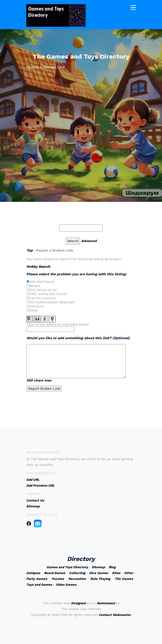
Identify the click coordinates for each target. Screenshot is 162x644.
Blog (112, 567)
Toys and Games (39, 585)
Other (129, 573)
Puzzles (58, 579)
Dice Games (99, 573)
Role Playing (100, 579)
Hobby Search (38, 267)
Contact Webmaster (115, 615)
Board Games (55, 573)
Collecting (77, 573)
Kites (116, 573)
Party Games (37, 579)
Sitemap (98, 567)
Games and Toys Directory (67, 567)
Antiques (33, 573)
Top (30, 250)
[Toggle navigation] (133, 7)
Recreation (77, 579)
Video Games (66, 585)
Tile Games (124, 579)
